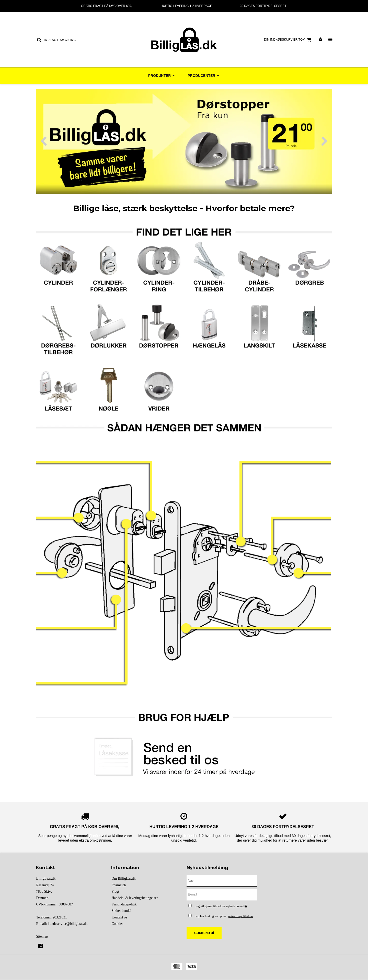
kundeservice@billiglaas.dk (68, 924)
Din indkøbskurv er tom (288, 40)
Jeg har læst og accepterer (224, 916)
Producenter (204, 76)
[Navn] (222, 881)
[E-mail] (222, 894)
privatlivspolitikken (240, 916)
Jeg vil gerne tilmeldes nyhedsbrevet (226, 905)
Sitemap (42, 936)
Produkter (162, 76)
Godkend (202, 933)
